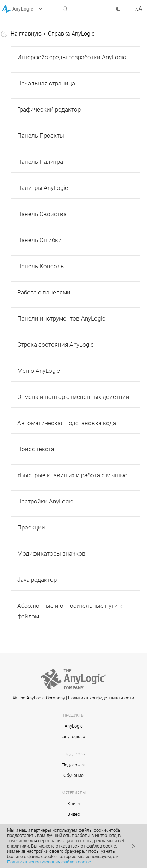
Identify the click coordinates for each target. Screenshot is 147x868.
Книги (74, 804)
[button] (31, 9)
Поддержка (74, 765)
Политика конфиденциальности (101, 698)
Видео (74, 814)
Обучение (73, 775)
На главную (26, 34)
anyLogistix (74, 737)
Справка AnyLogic (71, 34)
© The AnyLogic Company (39, 698)
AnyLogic (74, 726)
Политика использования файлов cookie (49, 862)
